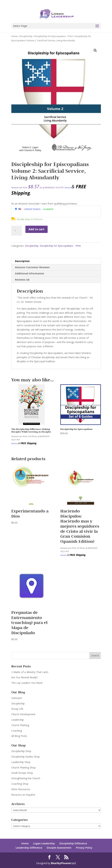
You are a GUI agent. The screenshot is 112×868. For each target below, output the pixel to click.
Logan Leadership (44, 843)
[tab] (56, 261)
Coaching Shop (20, 784)
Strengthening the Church (26, 778)
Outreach (17, 698)
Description (22, 261)
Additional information (30, 273)
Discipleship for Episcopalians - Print (54, 36)
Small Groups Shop (22, 773)
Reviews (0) (22, 280)
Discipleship (26, 36)
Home (14, 36)
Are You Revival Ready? (25, 677)
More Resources (21, 789)
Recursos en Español (23, 795)
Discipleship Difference (73, 843)
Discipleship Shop (21, 751)
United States (32, 209)
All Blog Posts (19, 736)
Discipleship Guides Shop (25, 757)
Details (67, 187)
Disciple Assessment (59, 848)
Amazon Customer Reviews (32, 267)
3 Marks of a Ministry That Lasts (30, 672)
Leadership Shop (21, 762)
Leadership (18, 720)
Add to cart (37, 229)
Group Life (17, 709)
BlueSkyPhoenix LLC (63, 863)
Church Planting (20, 725)
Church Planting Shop (23, 768)
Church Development (23, 714)
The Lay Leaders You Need (27, 683)
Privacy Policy (84, 848)
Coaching (17, 731)
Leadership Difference (29, 848)
